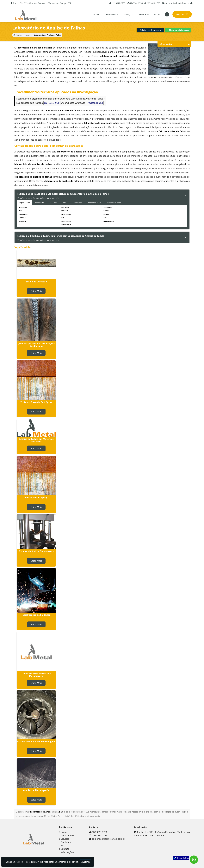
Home (96, 14)
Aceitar (85, 862)
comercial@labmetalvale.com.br (179, 3)
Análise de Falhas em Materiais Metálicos (36, 441)
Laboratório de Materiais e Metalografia (36, 676)
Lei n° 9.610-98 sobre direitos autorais (82, 817)
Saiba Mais (36, 292)
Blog (157, 14)
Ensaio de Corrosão (36, 282)
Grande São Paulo (94, 204)
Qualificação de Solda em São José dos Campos (36, 346)
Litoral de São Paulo (113, 204)
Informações (67, 853)
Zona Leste (78, 204)
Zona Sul (66, 204)
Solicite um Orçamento (150, 31)
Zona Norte (39, 204)
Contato (182, 14)
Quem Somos (111, 14)
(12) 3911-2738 (118, 3)
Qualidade (143, 14)
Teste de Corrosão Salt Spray (36, 403)
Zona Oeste (53, 204)
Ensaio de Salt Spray (36, 498)
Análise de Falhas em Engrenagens (36, 742)
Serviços (128, 14)
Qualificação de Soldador (36, 616)
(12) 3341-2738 (136, 3)
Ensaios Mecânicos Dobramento (36, 552)
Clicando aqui (95, 104)
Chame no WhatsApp (178, 31)
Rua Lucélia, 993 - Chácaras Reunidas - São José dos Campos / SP (42, 3)
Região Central (25, 204)
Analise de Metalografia (36, 791)
